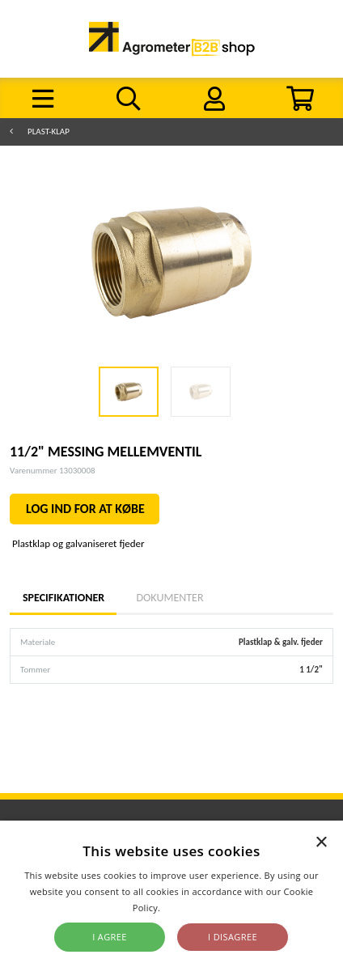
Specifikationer (63, 598)
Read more (186, 908)
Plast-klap (49, 132)
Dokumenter (169, 598)
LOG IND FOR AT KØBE (85, 509)
